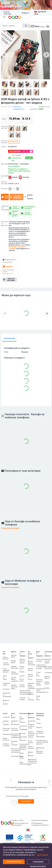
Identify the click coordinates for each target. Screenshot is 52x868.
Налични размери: (4, 142)
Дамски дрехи (14, 656)
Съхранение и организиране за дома (41, 667)
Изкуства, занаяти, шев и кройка (39, 682)
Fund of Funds (26, 842)
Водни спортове (6, 739)
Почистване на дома (40, 660)
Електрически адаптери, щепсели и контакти (24, 747)
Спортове (6, 717)
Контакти (6, 689)
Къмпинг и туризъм (6, 723)
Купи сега (5, 197)
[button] (4, 17)
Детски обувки (30, 670)
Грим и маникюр (31, 747)
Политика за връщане (40, 820)
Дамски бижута (47, 677)
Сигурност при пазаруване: (4, 208)
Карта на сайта (5, 678)
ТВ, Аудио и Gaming (22, 719)
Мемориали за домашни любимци (40, 750)
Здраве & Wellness (31, 754)
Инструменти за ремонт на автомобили (16, 736)
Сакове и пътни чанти (22, 678)
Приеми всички (14, 862)
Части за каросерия (15, 729)
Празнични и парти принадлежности (42, 690)
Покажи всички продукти (10, 528)
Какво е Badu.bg (6, 658)
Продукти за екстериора (15, 723)
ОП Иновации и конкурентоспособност (40, 824)
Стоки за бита (38, 674)
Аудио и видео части (22, 756)
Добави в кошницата (16, 197)
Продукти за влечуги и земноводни (40, 734)
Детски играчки (31, 693)
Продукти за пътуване (14, 743)
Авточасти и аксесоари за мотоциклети (16, 750)
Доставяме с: (4, 177)
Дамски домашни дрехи (14, 687)
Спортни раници (23, 699)
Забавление (7, 734)
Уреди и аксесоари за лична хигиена (31, 734)
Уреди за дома (38, 698)
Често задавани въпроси (6, 670)
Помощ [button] (26, 13)
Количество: (4, 189)
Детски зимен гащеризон (15, 679)
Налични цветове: (4, 127)
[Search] (12, 26)
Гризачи (39, 728)
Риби (38, 719)
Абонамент (26, 801)
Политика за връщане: (4, 224)
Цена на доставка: (4, 183)
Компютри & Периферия (23, 728)
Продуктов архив (7, 684)
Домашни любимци (40, 714)
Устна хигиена (31, 742)
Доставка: (4, 164)
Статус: (4, 147)
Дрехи (14, 652)
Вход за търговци (7, 13)
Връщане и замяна (6, 702)
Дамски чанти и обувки (22, 661)
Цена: (4, 119)
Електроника (25, 713)
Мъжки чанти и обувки (22, 669)
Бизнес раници (22, 686)
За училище (31, 699)
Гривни (47, 688)
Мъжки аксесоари (15, 673)
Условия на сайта (17, 820)
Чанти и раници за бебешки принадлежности (25, 692)
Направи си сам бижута (48, 661)
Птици (38, 723)
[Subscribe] (26, 796)
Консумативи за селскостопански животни (42, 742)
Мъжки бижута (47, 683)
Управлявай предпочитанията (38, 863)
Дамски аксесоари (15, 667)
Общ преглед (9, 338)
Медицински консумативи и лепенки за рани (32, 762)
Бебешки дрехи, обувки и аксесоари (31, 686)
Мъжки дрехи (13, 662)
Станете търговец (6, 664)
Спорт (5, 713)
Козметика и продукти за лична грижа (32, 724)
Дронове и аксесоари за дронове (23, 737)
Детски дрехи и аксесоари (31, 663)
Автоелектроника (17, 756)
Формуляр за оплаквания (7, 695)
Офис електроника (24, 763)
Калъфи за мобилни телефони (17, 248)
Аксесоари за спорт (6, 729)
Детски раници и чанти (30, 677)
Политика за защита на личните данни (19, 824)
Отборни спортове (6, 745)
